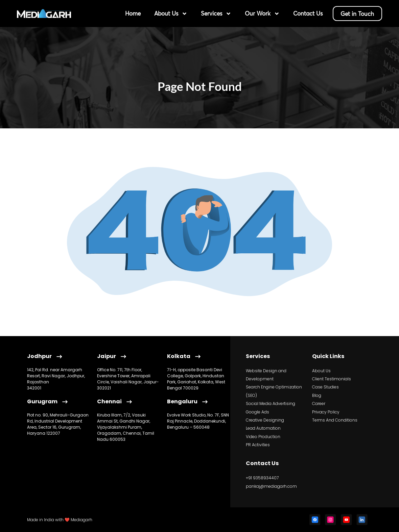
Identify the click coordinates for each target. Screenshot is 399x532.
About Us (169, 14)
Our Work (261, 14)
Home (131, 13)
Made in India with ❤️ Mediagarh (60, 520)
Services (214, 14)
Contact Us (306, 13)
